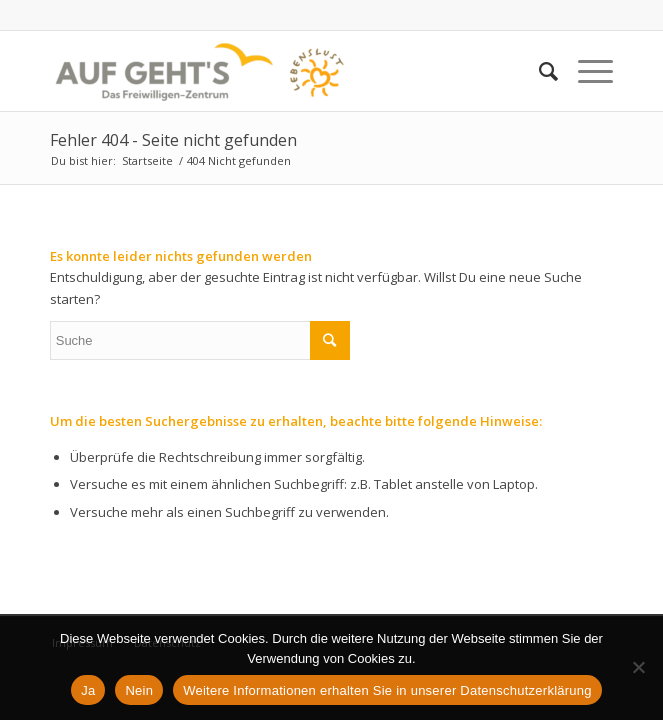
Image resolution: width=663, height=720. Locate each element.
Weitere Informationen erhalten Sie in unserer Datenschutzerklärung (387, 690)
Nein (139, 690)
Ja (88, 690)
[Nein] (638, 667)
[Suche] (538, 71)
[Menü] (585, 71)
